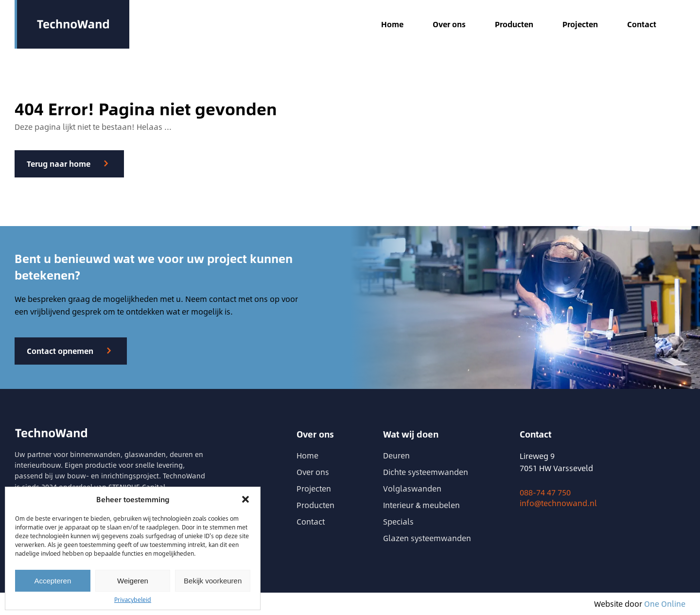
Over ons (449, 24)
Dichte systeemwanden (426, 472)
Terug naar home (59, 164)
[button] (245, 499)
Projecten (580, 24)
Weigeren (133, 581)
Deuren (396, 455)
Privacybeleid (133, 599)
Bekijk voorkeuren (213, 581)
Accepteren (52, 581)
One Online (665, 604)
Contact (642, 24)
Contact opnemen (60, 351)
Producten (514, 24)
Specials (398, 521)
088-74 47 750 (545, 492)
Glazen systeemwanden (427, 538)
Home (392, 24)
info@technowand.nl (558, 503)
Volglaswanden (412, 488)
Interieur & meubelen (421, 505)
